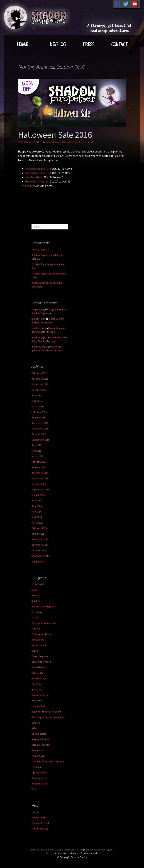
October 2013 (39, 550)
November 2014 (40, 478)
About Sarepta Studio (41, 850)
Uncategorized (39, 778)
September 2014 (40, 489)
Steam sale (37, 750)
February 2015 (39, 462)
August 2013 (38, 561)
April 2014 (37, 517)
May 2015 (36, 451)
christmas (37, 612)
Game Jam (37, 673)
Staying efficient (40, 739)
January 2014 (38, 534)
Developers (38, 640)
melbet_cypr (38, 319)
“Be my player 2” (40, 249)
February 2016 (39, 412)
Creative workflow (41, 634)
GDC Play (36, 684)
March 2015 (37, 456)
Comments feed (40, 823)
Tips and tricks (39, 772)
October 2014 (39, 484)
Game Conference (41, 662)
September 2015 (40, 440)
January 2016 (38, 417)
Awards (36, 595)
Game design (39, 667)
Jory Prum (37, 701)
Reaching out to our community (48, 717)
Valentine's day (40, 784)
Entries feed (38, 817)
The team (36, 767)
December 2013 (40, 539)
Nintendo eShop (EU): (38, 173)
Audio (35, 590)
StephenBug (38, 309)
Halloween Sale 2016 (55, 135)
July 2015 (36, 445)
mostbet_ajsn (39, 337)
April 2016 (37, 401)
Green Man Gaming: (37, 181)
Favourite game (40, 656)
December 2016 (40, 379)
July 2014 (36, 501)
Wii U (34, 789)
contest (36, 629)
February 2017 (39, 373)
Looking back (39, 706)
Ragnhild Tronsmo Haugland (46, 712)
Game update (39, 678)
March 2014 (37, 523)
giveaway (37, 689)
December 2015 (40, 423)
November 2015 (40, 429)
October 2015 (39, 434)
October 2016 (39, 390)
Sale (66, 142)
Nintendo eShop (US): (38, 169)
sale (93, 142)
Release (36, 723)
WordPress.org (40, 829)
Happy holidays (54, 142)
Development (39, 645)
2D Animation (38, 584)
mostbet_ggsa (39, 347)
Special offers (77, 142)
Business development (44, 606)
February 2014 (39, 528)
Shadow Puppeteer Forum (69, 850)
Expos (35, 651)
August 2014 (38, 495)
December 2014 (40, 473)
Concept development (44, 623)
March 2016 (37, 406)
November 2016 (40, 384)
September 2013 (40, 556)
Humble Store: (34, 177)
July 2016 (36, 395)
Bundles (36, 601)
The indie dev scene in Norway (48, 761)
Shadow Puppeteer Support (99, 850)
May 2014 (36, 512)
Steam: (30, 186)
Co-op (35, 617)
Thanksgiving (38, 756)
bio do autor (38, 328)
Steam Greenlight (41, 745)
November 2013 (40, 545)
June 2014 (37, 506)
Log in (35, 812)
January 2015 (38, 467)
